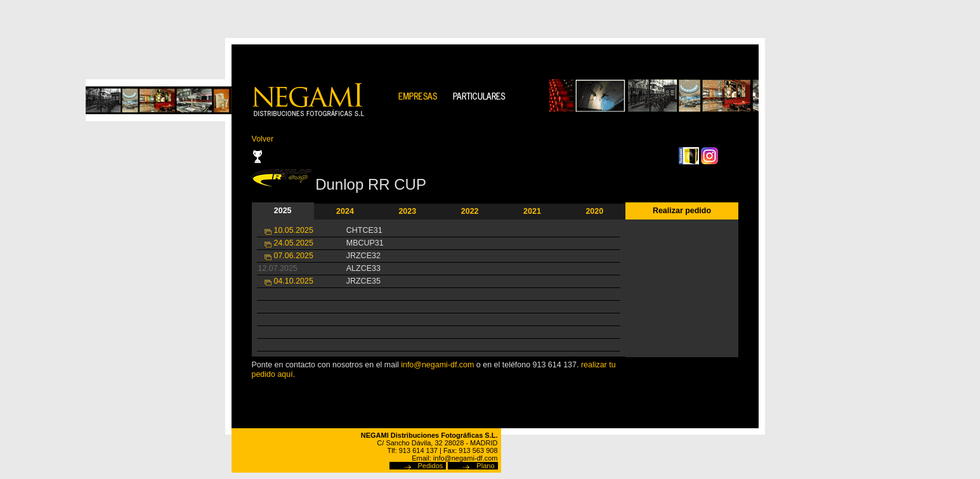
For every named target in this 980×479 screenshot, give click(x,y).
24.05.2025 (294, 243)
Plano (485, 466)
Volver (263, 139)
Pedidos (431, 466)
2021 (532, 211)
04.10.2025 (294, 281)
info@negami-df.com (437, 365)
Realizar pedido (682, 211)
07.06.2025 (294, 256)
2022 (470, 211)
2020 (594, 211)
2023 (407, 211)
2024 (345, 211)
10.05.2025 (294, 230)
